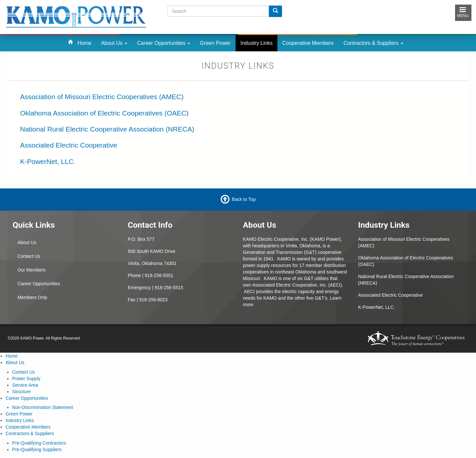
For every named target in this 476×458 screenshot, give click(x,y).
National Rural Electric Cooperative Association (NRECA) (107, 129)
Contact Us (29, 256)
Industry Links (256, 43)
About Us (114, 43)
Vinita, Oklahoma (303, 246)
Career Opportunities (164, 43)
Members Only (32, 297)
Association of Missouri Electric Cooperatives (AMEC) (102, 97)
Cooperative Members (308, 43)
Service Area (25, 385)
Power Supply (26, 379)
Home (84, 43)
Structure (21, 392)
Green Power (215, 43)
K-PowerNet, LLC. (48, 161)
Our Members (31, 270)
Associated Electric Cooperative (69, 145)
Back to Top (244, 199)
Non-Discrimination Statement (43, 407)
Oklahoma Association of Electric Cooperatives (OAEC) (105, 113)
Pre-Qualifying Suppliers (37, 449)
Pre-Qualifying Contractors (39, 443)
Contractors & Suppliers (373, 43)
